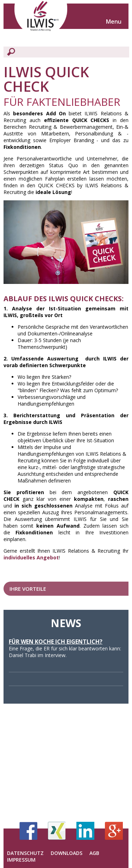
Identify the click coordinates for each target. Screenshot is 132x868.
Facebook (28, 831)
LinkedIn (85, 831)
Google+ (114, 831)
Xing (57, 831)
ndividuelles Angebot (32, 557)
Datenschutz (25, 853)
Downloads (67, 853)
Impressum (21, 860)
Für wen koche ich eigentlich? (56, 642)
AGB (94, 853)
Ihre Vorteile (28, 589)
